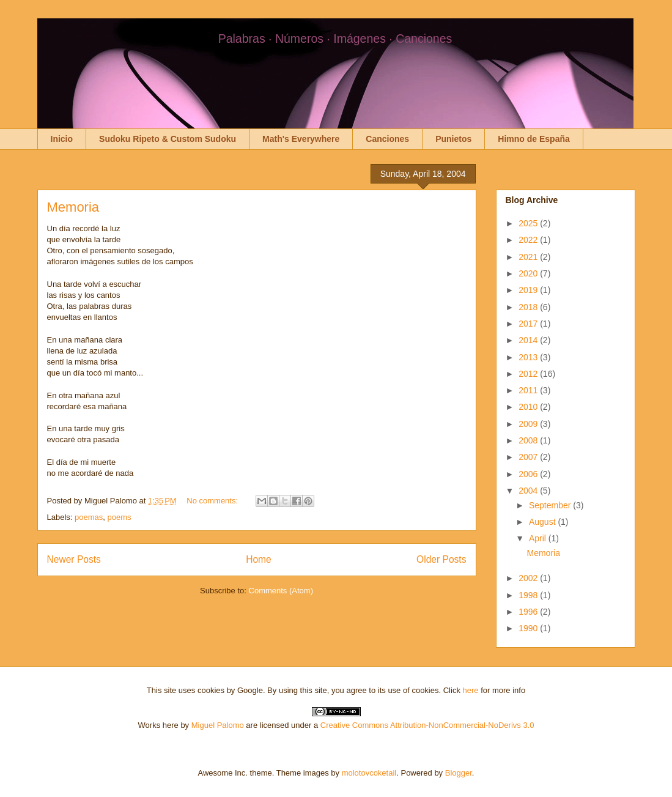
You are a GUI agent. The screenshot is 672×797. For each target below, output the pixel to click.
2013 (529, 357)
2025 (529, 223)
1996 (529, 612)
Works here (158, 725)
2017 (529, 324)
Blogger (459, 773)
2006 (529, 474)
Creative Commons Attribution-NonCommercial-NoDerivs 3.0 (427, 725)
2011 (529, 390)
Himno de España (534, 139)
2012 (529, 374)
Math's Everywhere (301, 139)
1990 (529, 628)
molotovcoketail (369, 773)
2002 (529, 578)
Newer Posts (74, 559)
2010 (529, 407)
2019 (529, 290)
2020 (529, 273)
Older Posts (441, 559)
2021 (529, 257)
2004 (529, 491)
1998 (529, 595)
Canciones (387, 139)
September (551, 505)
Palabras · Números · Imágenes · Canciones (335, 39)
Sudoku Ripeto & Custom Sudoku (168, 139)
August (543, 522)
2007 (529, 457)
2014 (529, 340)
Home (259, 559)
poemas (89, 517)
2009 (529, 424)
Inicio (62, 139)
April (539, 538)
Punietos (453, 139)
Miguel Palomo (218, 725)
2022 (529, 240)
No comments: (213, 501)
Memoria (73, 207)
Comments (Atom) (281, 591)
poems (120, 517)
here (471, 690)
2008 (529, 440)
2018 (529, 307)
